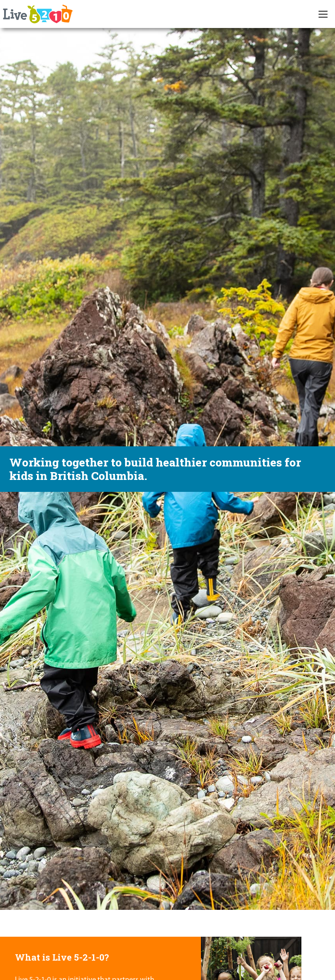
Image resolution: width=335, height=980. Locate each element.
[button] (323, 14)
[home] (37, 14)
